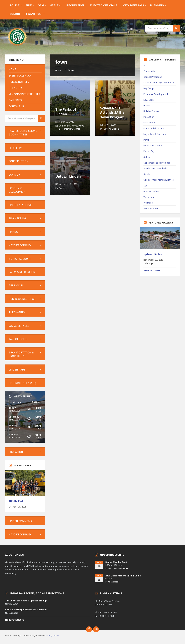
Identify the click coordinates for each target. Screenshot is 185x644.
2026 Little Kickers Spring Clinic (123, 576)
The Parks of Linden (66, 111)
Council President (152, 77)
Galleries (69, 70)
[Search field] (163, 28)
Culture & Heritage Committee (159, 83)
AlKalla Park (16, 501)
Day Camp (149, 88)
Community (65, 126)
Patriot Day (149, 151)
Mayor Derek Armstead (155, 134)
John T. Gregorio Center (118, 568)
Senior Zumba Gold (116, 562)
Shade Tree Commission (156, 168)
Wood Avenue (151, 208)
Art (145, 65)
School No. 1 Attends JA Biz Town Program (112, 112)
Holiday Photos (151, 111)
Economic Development (156, 94)
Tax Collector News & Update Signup (26, 601)
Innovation (149, 117)
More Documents (15, 620)
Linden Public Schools (155, 128)
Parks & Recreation (71, 127)
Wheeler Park (113, 582)
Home (58, 70)
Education (149, 100)
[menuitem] (15, 5)
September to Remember (157, 163)
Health (147, 105)
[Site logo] (17, 48)
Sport (146, 186)
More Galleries (152, 270)
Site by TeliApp (53, 635)
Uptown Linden (111, 129)
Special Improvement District (158, 180)
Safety (147, 157)
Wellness (148, 203)
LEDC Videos (150, 123)
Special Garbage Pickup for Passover (26, 610)
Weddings (149, 197)
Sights (77, 129)
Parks (74, 126)
